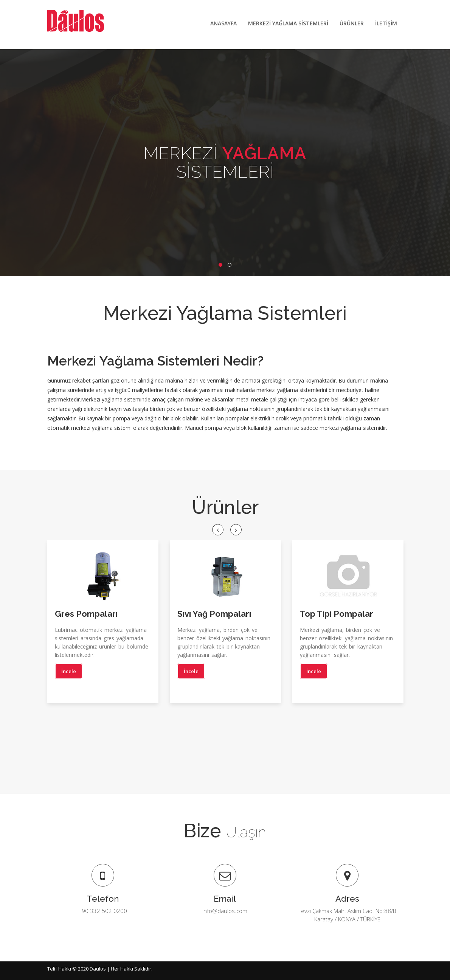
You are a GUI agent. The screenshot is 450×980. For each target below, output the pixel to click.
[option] (103, 627)
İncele (69, 672)
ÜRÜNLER (352, 23)
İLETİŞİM (386, 23)
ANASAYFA (223, 23)
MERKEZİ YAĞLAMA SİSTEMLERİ (288, 23)
